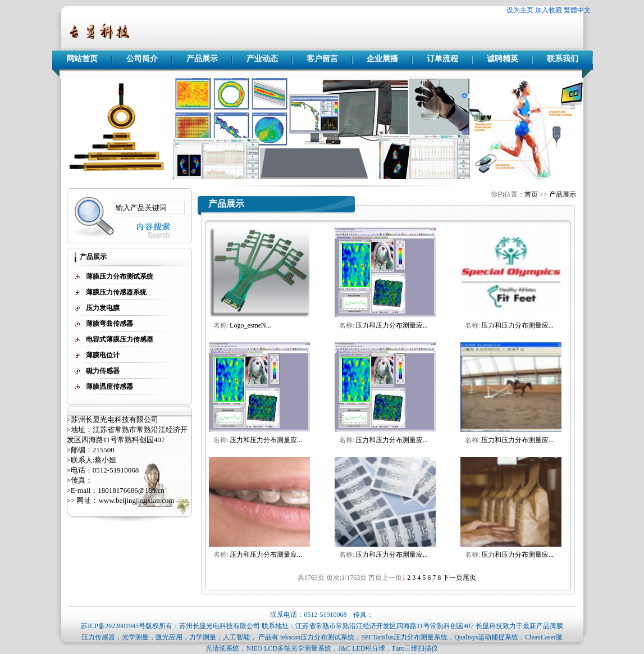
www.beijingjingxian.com (136, 500)
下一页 (453, 578)
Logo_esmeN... (250, 325)
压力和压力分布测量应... (392, 325)
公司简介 (142, 59)
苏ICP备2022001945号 (113, 626)
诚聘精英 (503, 59)
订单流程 (442, 59)
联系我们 (563, 59)
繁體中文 (577, 10)
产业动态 (262, 59)
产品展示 (202, 59)
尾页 (469, 578)
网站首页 (82, 59)
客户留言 (322, 59)
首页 (531, 194)
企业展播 (382, 59)
